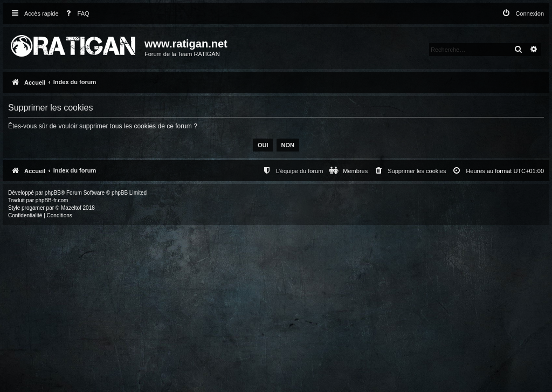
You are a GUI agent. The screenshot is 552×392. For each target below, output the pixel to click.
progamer (33, 208)
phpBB (53, 193)
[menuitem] (75, 14)
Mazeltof (71, 208)
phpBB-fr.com (52, 200)
